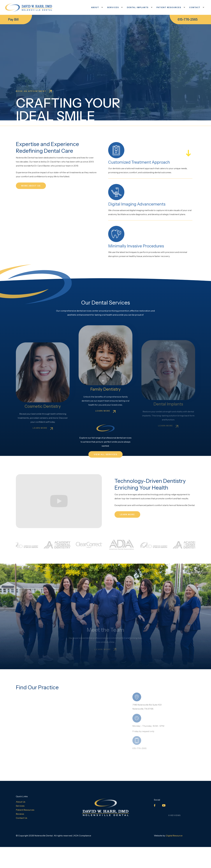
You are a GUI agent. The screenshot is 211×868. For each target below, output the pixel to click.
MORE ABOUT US (31, 186)
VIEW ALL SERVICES (106, 454)
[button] (96, 7)
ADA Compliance (82, 836)
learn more (127, 514)
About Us (21, 802)
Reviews (20, 814)
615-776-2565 (188, 19)
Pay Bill (13, 19)
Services (20, 806)
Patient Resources (25, 810)
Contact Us (22, 818)
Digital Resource (174, 836)
